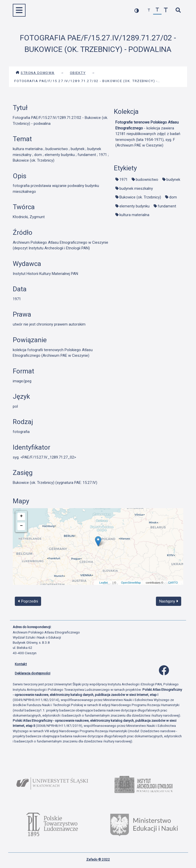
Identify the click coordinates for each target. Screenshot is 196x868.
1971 (124, 180)
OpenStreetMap (131, 583)
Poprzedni (28, 601)
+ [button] (21, 516)
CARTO (173, 583)
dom (173, 197)
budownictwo (147, 180)
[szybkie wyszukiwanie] (178, 10)
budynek (173, 180)
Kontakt (21, 664)
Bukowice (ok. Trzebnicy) (140, 197)
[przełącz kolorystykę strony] (137, 10)
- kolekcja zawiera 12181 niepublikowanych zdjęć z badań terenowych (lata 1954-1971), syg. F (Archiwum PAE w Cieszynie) (148, 134)
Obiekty (78, 73)
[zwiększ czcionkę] (166, 10)
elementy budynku (134, 206)
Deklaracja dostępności (33, 673)
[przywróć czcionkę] (157, 10)
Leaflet (103, 583)
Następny (169, 601)
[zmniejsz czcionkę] (149, 10)
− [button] (21, 526)
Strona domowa (35, 73)
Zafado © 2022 (98, 859)
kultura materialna (134, 215)
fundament (167, 206)
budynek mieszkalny (136, 188)
